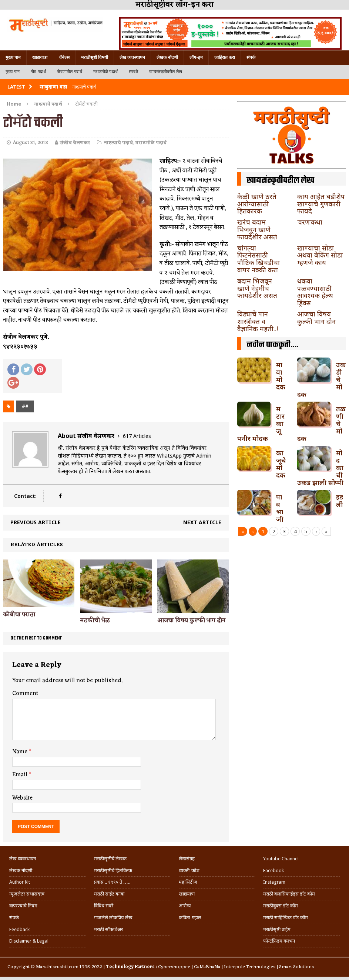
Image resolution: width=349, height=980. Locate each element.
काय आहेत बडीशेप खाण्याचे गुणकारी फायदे (321, 204)
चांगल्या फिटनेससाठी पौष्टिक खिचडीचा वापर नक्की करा (259, 259)
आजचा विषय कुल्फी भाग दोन (191, 621)
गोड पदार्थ (38, 72)
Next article (202, 522)
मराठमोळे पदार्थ (105, 72)
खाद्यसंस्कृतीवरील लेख (166, 72)
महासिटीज (188, 882)
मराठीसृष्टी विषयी (95, 57)
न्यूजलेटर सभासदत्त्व (27, 894)
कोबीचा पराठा (19, 615)
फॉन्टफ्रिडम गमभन (279, 941)
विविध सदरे (104, 906)
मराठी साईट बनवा (109, 894)
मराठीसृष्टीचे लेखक (110, 859)
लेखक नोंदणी (167, 57)
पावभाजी (280, 508)
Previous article (36, 522)
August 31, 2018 (30, 143)
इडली (340, 501)
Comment (25, 694)
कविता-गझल (190, 918)
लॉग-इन (196, 57)
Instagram (274, 882)
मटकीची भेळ (95, 621)
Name (21, 752)
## (25, 406)
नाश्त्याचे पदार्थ (118, 143)
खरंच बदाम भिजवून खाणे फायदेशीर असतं (257, 229)
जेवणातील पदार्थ (70, 72)
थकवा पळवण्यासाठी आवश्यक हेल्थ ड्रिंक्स (315, 292)
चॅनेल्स (64, 57)
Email (21, 775)
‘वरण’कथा (310, 222)
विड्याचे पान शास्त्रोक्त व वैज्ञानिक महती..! (258, 321)
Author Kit (20, 882)
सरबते (133, 72)
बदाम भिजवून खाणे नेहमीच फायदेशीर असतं (257, 288)
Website (22, 798)
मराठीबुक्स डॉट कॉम (281, 906)
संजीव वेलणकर (75, 143)
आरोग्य (185, 906)
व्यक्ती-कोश (189, 871)
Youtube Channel (281, 859)
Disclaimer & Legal (29, 941)
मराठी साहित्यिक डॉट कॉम (286, 918)
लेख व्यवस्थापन (132, 57)
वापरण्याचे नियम (23, 906)
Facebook (274, 871)
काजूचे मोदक (281, 464)
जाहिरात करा (225, 57)
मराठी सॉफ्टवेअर (108, 929)
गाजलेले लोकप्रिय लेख (113, 918)
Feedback (19, 929)
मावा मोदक (281, 376)
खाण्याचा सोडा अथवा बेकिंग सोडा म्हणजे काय (320, 255)
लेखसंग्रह (187, 859)
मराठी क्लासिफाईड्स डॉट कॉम (289, 894)
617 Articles (137, 436)
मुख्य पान (13, 57)
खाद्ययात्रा (40, 57)
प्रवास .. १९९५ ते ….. (112, 882)
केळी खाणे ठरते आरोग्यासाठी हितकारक (257, 204)
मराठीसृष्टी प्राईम (277, 929)
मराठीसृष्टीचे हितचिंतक (113, 871)
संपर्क (251, 57)
